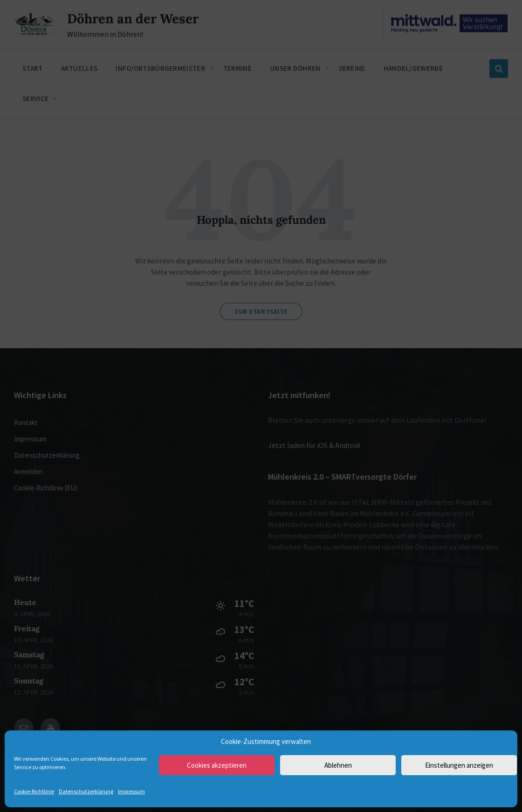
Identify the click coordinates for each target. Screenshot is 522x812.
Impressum (131, 791)
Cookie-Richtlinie (34, 791)
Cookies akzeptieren (217, 765)
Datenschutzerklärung (86, 791)
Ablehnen (338, 765)
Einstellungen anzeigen (459, 765)
